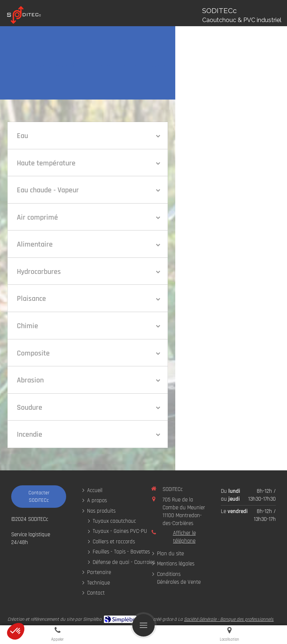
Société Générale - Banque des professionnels (229, 619)
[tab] (88, 135)
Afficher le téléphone (184, 537)
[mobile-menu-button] (143, 625)
